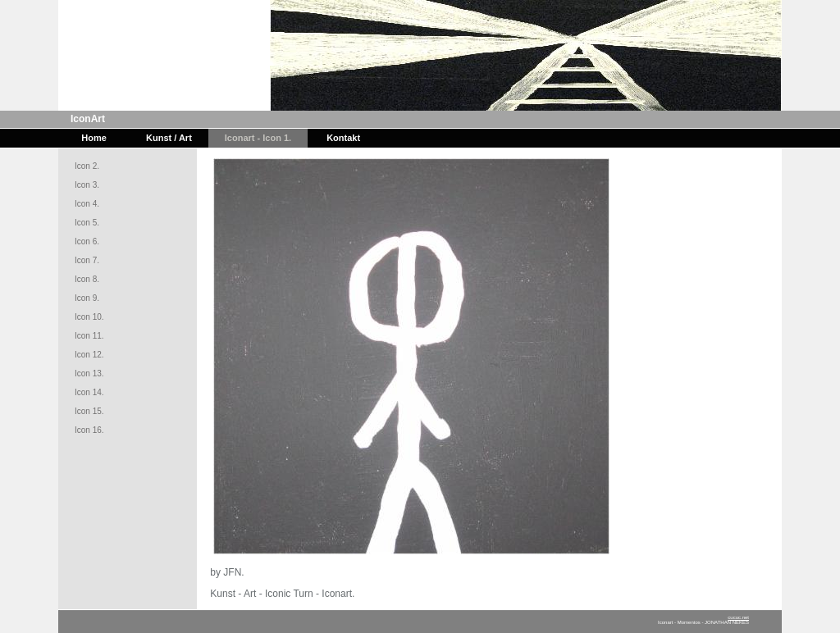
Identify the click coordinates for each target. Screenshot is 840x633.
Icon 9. (87, 298)
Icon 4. (87, 204)
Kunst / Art (169, 138)
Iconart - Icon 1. (258, 138)
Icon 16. (89, 430)
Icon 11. (89, 336)
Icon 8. (87, 279)
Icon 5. (87, 223)
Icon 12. (89, 355)
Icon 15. (89, 411)
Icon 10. (89, 317)
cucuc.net (738, 617)
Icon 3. (87, 185)
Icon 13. (89, 373)
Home (94, 138)
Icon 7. (87, 260)
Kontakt (343, 138)
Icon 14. (89, 392)
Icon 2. (87, 166)
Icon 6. (87, 241)
